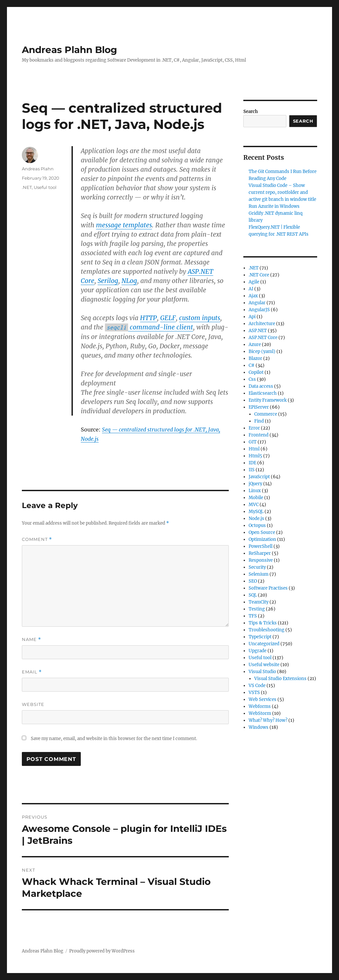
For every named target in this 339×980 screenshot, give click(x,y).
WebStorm (260, 713)
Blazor (255, 358)
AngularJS (259, 310)
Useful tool (45, 187)
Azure (255, 345)
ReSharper (260, 553)
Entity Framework (268, 400)
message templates (124, 225)
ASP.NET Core (263, 338)
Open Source (262, 532)
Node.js (256, 519)
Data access (261, 386)
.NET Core (259, 275)
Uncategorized (264, 644)
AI (251, 289)
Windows (259, 727)
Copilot (256, 372)
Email (32, 672)
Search (251, 112)
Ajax (253, 296)
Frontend (259, 435)
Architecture (262, 324)
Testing (257, 609)
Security (257, 567)
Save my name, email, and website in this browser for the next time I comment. (114, 739)
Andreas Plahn (38, 169)
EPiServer (259, 407)
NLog (129, 281)
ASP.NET (258, 331)
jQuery (255, 484)
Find (259, 421)
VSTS (254, 692)
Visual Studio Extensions (280, 679)
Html (254, 449)
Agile (254, 282)
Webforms (260, 706)
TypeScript (260, 637)
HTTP (148, 318)
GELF (168, 318)
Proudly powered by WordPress (102, 951)
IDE (252, 463)
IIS (252, 470)
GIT (253, 442)
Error (254, 428)
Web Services (263, 699)
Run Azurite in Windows (274, 206)
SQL (253, 595)
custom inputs (200, 318)
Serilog (108, 281)
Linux (255, 491)
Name (31, 639)
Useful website (264, 665)
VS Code (257, 686)
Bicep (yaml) (262, 351)
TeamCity (259, 602)
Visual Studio (262, 672)
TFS (253, 616)
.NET (27, 187)
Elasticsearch (263, 393)
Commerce (266, 414)
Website (33, 704)
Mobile (256, 498)
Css (252, 379)
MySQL (256, 512)
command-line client (149, 327)
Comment (37, 539)
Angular (257, 303)
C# (252, 365)
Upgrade (258, 651)
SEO (253, 581)
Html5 (255, 456)
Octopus (257, 525)
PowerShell (261, 546)
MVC (254, 505)
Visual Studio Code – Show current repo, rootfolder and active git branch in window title (282, 192)
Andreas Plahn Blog (70, 50)
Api (252, 317)
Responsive (261, 560)
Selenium (259, 574)
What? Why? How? (268, 720)
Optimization (262, 539)
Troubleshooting (266, 630)
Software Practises (268, 588)
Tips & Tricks (263, 623)
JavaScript (259, 477)
